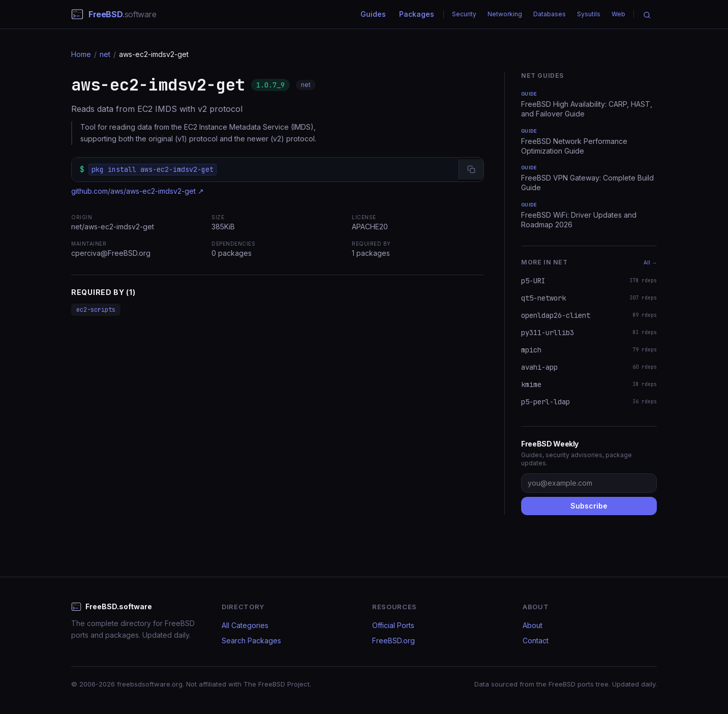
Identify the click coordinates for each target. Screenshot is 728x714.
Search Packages (251, 641)
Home (81, 54)
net (105, 54)
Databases (550, 14)
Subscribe (589, 506)
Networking (505, 14)
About (533, 625)
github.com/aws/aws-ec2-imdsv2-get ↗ (138, 191)
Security (464, 14)
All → (650, 262)
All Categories (245, 625)
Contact (536, 641)
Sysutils (589, 14)
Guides (373, 14)
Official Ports (393, 625)
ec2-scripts (96, 310)
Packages (417, 14)
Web (618, 14)
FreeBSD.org (393, 641)
